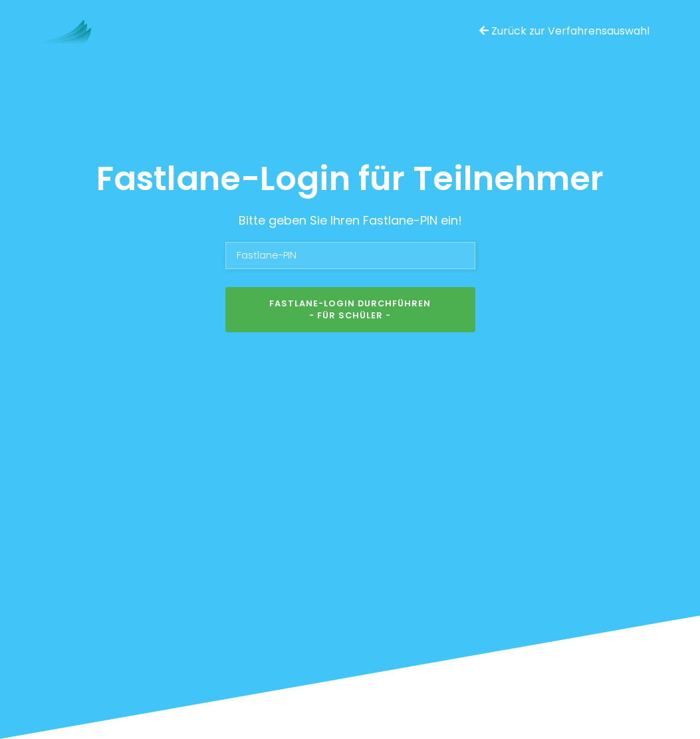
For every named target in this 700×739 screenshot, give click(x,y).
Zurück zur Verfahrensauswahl (564, 31)
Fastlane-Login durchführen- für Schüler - (350, 309)
